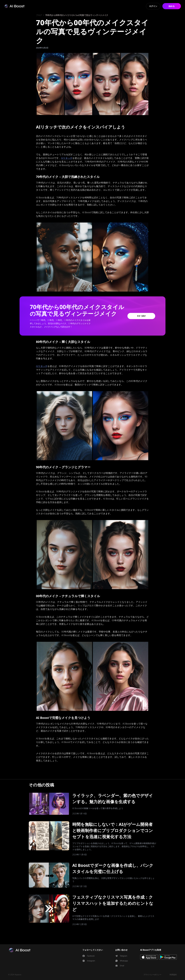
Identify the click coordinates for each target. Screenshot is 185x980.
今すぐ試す (141, 316)
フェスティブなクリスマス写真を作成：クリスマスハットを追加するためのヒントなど (113, 903)
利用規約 (173, 975)
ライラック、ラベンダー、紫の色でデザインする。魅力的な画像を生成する (113, 798)
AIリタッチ (67, 158)
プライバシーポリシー (152, 975)
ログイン (153, 6)
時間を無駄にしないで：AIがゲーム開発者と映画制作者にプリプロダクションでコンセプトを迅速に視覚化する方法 (113, 830)
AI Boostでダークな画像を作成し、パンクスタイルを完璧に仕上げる (113, 868)
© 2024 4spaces (15, 975)
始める (172, 6)
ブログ (39, 15)
